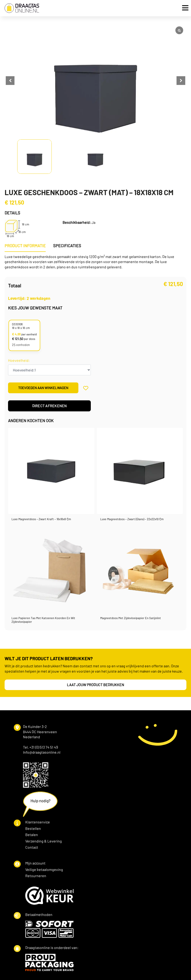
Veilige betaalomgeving (44, 870)
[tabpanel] (95, 262)
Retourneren (36, 876)
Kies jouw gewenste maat (35, 308)
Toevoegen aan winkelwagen (43, 388)
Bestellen (33, 829)
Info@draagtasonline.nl (42, 753)
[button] (181, 81)
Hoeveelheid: (19, 361)
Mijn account (35, 863)
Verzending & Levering (44, 841)
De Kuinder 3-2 (35, 727)
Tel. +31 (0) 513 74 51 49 (40, 748)
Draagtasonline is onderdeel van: (52, 948)
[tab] (25, 246)
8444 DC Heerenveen (40, 732)
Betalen (32, 835)
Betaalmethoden (39, 915)
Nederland (31, 737)
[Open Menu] (184, 8)
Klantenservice (38, 822)
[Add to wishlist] (86, 388)
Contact (32, 848)
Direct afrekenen (50, 406)
